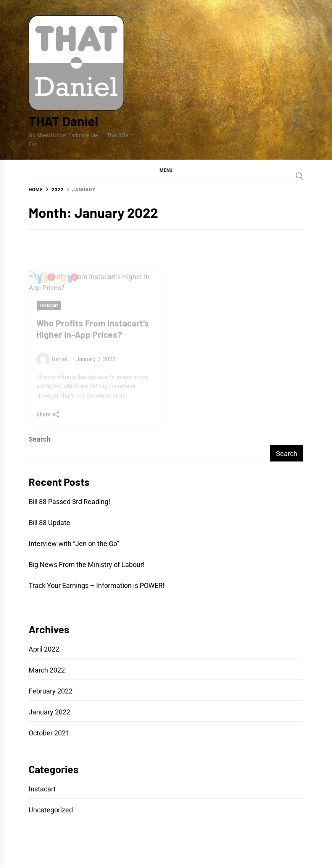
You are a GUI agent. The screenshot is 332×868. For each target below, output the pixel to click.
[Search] (300, 176)
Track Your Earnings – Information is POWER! (97, 585)
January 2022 (49, 712)
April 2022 (44, 649)
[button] (166, 170)
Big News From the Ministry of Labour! (87, 565)
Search (39, 439)
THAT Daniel (63, 121)
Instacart (42, 789)
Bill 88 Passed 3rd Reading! (69, 502)
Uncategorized (51, 810)
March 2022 (47, 670)
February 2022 (51, 691)
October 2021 (49, 733)
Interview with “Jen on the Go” (74, 544)
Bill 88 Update (49, 523)
